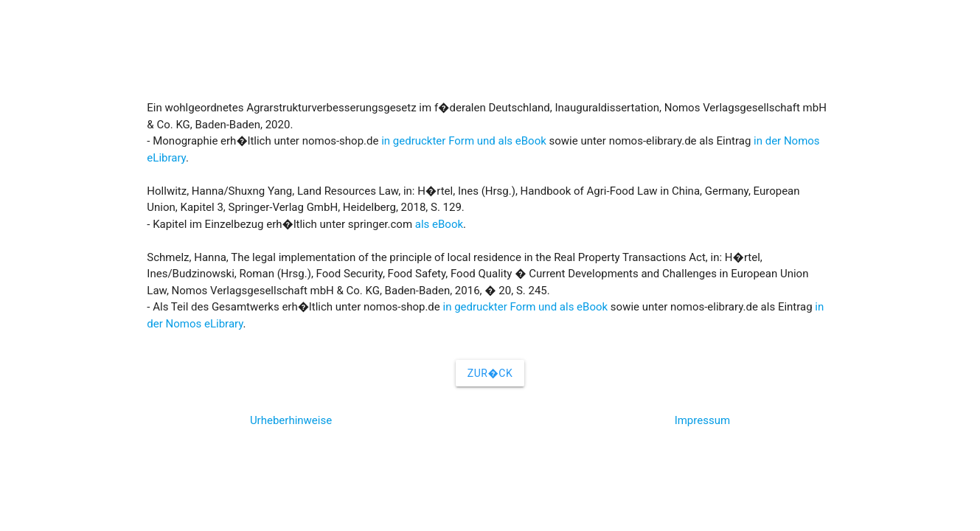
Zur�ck (490, 373)
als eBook (439, 224)
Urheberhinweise (291, 420)
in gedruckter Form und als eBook (464, 141)
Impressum (702, 420)
